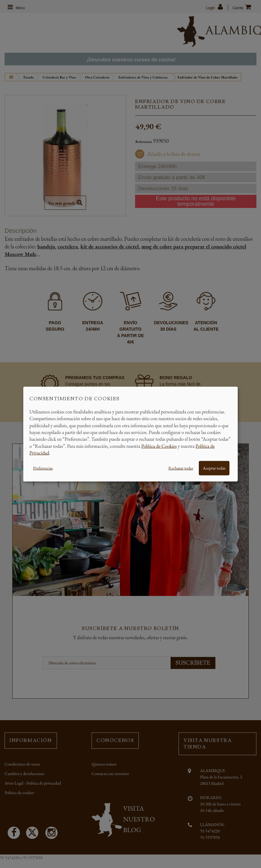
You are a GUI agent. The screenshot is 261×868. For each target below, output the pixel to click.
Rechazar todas (181, 468)
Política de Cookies (159, 446)
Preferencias (43, 468)
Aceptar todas (214, 468)
